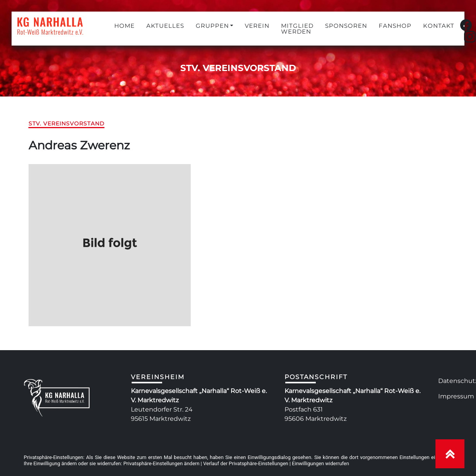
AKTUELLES (165, 26)
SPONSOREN (346, 26)
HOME (125, 26)
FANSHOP (395, 26)
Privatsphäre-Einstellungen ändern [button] (161, 463)
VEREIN (257, 26)
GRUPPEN (212, 26)
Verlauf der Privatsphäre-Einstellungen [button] (246, 463)
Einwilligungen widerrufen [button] (320, 463)
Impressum (456, 396)
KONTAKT (439, 26)
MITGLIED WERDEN (297, 29)
